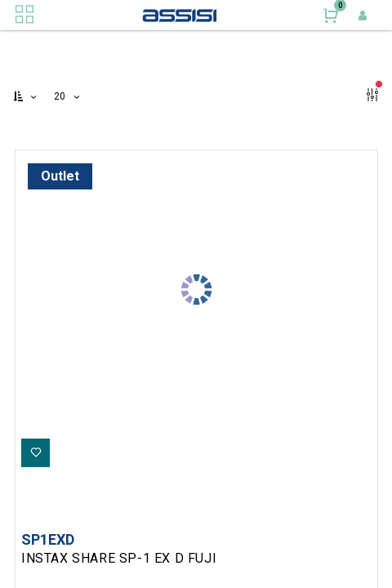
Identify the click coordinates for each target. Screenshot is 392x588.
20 (62, 96)
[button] (26, 97)
